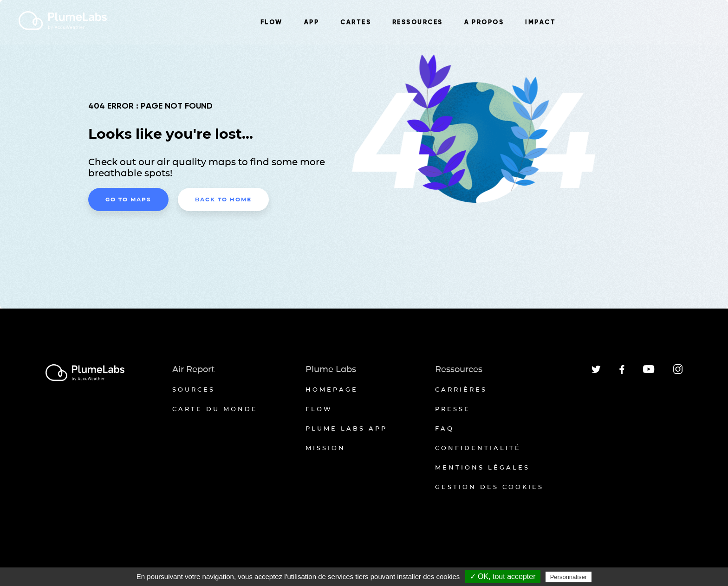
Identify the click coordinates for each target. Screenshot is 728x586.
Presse (453, 409)
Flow (319, 409)
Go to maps (128, 199)
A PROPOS (484, 23)
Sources (194, 389)
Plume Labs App (346, 428)
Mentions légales (482, 467)
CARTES (356, 23)
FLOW (272, 23)
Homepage (332, 389)
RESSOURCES (418, 23)
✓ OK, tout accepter (503, 576)
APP (312, 23)
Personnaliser (569, 577)
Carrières (461, 389)
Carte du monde (215, 409)
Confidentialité (478, 448)
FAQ (445, 428)
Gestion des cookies (489, 487)
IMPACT (540, 23)
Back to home (223, 199)
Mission (325, 448)
